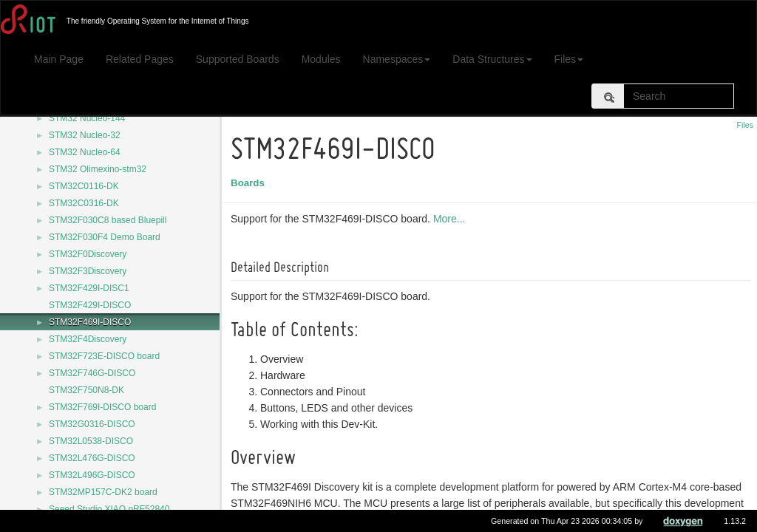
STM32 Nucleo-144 (87, 118)
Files (569, 59)
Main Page (59, 59)
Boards (250, 183)
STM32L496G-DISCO (92, 475)
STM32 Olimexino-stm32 (98, 169)
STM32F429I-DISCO (90, 305)
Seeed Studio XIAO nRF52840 (109, 509)
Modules (321, 59)
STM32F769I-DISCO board (102, 407)
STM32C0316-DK (84, 203)
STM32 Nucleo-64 (85, 152)
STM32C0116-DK (84, 186)
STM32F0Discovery (88, 254)
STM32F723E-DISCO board (104, 356)
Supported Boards (238, 59)
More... (452, 219)
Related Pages (140, 59)
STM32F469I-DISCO (90, 322)
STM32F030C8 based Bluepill (108, 220)
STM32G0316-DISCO (92, 424)
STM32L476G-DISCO (92, 458)
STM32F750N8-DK (86, 390)
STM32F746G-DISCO (92, 373)
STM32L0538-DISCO (91, 441)
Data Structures (492, 59)
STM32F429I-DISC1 (89, 288)
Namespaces (397, 59)
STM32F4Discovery (88, 339)
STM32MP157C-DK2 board (103, 492)
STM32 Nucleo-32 (85, 135)
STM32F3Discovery (88, 271)
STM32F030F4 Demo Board (105, 237)
